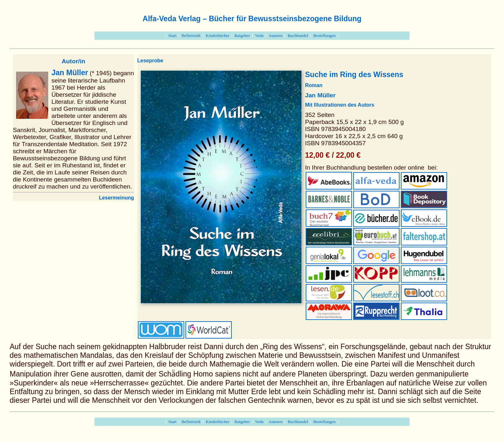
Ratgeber (242, 35)
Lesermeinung (117, 198)
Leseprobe (150, 61)
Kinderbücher (217, 35)
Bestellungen (325, 35)
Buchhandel (298, 35)
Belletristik (191, 35)
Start (172, 35)
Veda (259, 35)
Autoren (275, 35)
